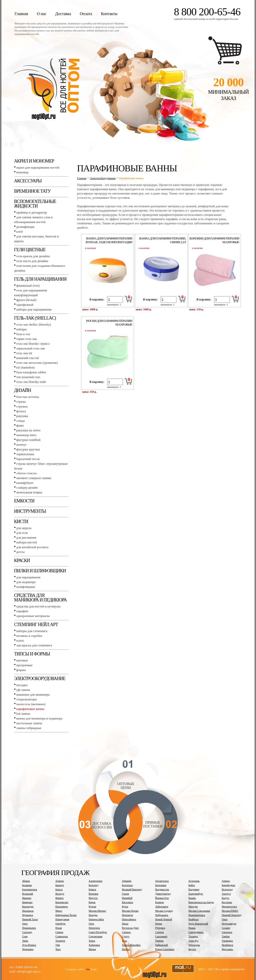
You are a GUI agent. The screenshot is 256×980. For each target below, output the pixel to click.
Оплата (86, 14)
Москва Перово (130, 911)
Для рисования (26, 537)
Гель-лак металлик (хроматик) (37, 363)
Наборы (21, 329)
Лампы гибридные (29, 728)
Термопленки (25, 454)
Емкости (24, 501)
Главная (21, 14)
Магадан (193, 907)
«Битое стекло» (27, 473)
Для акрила (24, 528)
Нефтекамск (162, 915)
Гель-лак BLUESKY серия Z (33, 344)
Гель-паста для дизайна (32, 261)
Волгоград (227, 889)
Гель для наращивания (40, 279)
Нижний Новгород (232, 915)
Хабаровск (94, 945)
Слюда (21, 421)
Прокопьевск (29, 928)
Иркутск (93, 898)
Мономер (22, 172)
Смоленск (227, 932)
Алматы (60, 881)
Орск (91, 924)
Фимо (20, 425)
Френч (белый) (26, 300)
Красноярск (62, 907)
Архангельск (162, 881)
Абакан (26, 881)
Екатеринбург (196, 894)
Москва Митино (97, 911)
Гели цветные (30, 250)
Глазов (125, 894)
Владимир (194, 889)
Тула (124, 941)
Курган (92, 907)
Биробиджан (228, 885)
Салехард (27, 932)
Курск (125, 907)
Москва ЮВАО (230, 911)
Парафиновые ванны (30, 709)
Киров (92, 902)
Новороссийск (96, 919)
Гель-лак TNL (24, 353)
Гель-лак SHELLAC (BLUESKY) (34, 324)
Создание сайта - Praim (81, 969)
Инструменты (30, 511)
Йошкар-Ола (162, 898)
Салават (226, 928)
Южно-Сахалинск (165, 949)
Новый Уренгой (164, 919)
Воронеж (93, 894)
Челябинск (227, 945)
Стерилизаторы (27, 699)
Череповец (28, 949)
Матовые (22, 660)
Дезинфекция (25, 227)
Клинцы (159, 902)
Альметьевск (95, 881)
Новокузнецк (62, 919)
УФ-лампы (23, 690)
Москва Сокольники (199, 911)
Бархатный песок (28, 459)
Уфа (58, 945)
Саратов (159, 932)
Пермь (158, 924)
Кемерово (27, 902)
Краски (22, 560)
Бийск (192, 885)
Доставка (63, 14)
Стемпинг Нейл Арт (36, 625)
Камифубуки (25, 483)
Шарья (92, 949)
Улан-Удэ (193, 941)
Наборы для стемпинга (32, 631)
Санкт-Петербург (98, 932)
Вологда (60, 894)
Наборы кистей (27, 542)
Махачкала (28, 911)
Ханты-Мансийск (131, 945)
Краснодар (28, 907)
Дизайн (22, 390)
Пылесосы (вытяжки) (31, 704)
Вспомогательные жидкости (35, 204)
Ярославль (227, 949)
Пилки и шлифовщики (40, 571)
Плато (20, 640)
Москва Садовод (164, 911)
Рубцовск (160, 928)
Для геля (22, 533)
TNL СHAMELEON (25, 367)
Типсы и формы (32, 654)
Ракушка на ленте (28, 430)
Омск (225, 919)
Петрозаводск (229, 924)
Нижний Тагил (30, 919)
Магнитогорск (229, 907)
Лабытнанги (162, 907)
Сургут (126, 936)
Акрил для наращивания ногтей (38, 167)
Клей (20, 231)
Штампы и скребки (29, 636)
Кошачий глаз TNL (28, 358)
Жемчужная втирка (29, 492)
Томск (92, 941)
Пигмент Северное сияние (34, 478)
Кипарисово (62, 902)
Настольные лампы (29, 723)
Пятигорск (94, 928)
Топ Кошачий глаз (28, 377)
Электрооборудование (40, 679)
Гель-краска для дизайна (33, 256)
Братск (59, 889)
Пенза (125, 924)
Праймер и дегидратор (32, 212)
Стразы (21, 402)
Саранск (126, 932)
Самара (59, 932)
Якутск (192, 949)
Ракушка (22, 416)
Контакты (109, 14)
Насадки (22, 685)
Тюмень (159, 941)
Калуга (225, 898)
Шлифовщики (26, 587)
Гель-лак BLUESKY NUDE (31, 382)
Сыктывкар (161, 936)
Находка (93, 915)
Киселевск (127, 902)
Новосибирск (129, 919)
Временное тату (32, 191)
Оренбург (61, 924)
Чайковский (161, 945)
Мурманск (28, 915)
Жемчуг (21, 445)
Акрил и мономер (34, 161)
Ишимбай (127, 898)
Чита (58, 949)
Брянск (92, 889)
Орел (25, 924)
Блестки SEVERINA (28, 397)
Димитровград (163, 894)
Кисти (21, 522)
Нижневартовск (197, 915)
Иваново (27, 898)
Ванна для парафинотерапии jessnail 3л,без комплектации (109, 240)
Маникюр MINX (26, 435)
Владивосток (162, 889)
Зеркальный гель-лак (31, 348)
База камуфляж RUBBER (31, 372)
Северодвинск (196, 932)
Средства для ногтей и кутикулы (38, 606)
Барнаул (60, 885)
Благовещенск (30, 889)
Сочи (25, 936)
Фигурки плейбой (28, 440)
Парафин (22, 611)
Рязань (192, 928)
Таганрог (193, 936)
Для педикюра (26, 582)
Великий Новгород (132, 889)
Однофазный (25, 305)
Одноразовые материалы (33, 616)
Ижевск (59, 898)
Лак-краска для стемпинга (34, 645)
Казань (192, 898)
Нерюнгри (127, 915)
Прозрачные (24, 665)
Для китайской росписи (32, 547)
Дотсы (20, 552)
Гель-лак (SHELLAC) (35, 318)
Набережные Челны (66, 915)
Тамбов (226, 936)
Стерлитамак (95, 936)
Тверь (25, 941)
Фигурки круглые (28, 449)
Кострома (227, 902)
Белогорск (127, 885)
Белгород (93, 885)
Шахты (126, 949)
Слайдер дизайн (27, 487)
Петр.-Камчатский (198, 924)
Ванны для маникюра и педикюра (39, 718)
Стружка (22, 406)
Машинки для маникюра (33, 694)
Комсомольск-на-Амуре (201, 902)
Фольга (21, 411)
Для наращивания (28, 577)
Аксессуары (28, 181)
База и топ (23, 334)
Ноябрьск (194, 919)
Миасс (59, 911)
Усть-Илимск (29, 945)
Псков (59, 928)
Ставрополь (62, 936)
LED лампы (23, 714)
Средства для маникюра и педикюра (40, 598)
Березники (161, 885)
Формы (21, 670)
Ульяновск (227, 941)
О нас (42, 14)
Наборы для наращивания (34, 309)
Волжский (27, 894)
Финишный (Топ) (28, 286)
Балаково (27, 885)
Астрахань (194, 881)
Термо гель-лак (27, 339)
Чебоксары (194, 945)
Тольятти (60, 941)
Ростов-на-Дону (131, 928)
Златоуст (226, 894)
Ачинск (226, 881)
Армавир (127, 881)
